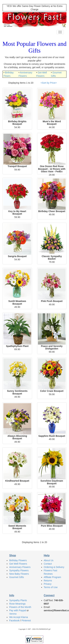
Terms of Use (51, 587)
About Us (49, 560)
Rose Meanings (17, 604)
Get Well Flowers (18, 564)
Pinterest (26, 620)
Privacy (48, 584)
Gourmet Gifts (17, 577)
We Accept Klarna (19, 617)
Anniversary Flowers (20, 567)
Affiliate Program (52, 577)
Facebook (14, 620)
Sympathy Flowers (19, 570)
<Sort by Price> (49, 83)
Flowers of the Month (20, 607)
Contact (48, 564)
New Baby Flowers (19, 574)
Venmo (13, 614)
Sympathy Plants (18, 600)
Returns (48, 581)
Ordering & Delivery (54, 567)
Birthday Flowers (18, 560)
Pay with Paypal (18, 610)
